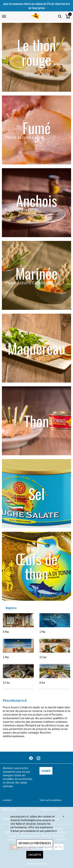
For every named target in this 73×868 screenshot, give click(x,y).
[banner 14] (36, 566)
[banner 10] (36, 348)
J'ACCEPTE (35, 855)
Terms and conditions (50, 800)
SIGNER (46, 771)
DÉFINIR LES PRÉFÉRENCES (35, 843)
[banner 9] (36, 57)
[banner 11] (36, 275)
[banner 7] (36, 421)
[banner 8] (36, 203)
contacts (7, 800)
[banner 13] (36, 494)
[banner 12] (36, 130)
